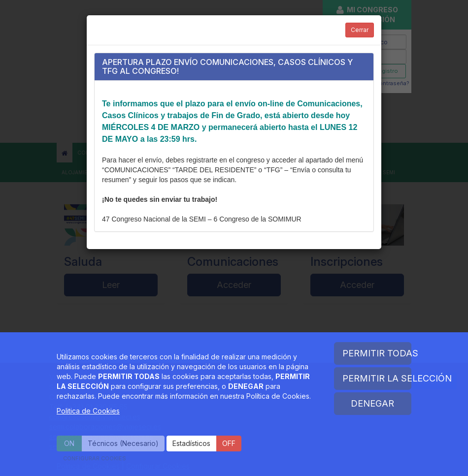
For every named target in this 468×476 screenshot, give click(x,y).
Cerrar (360, 30)
